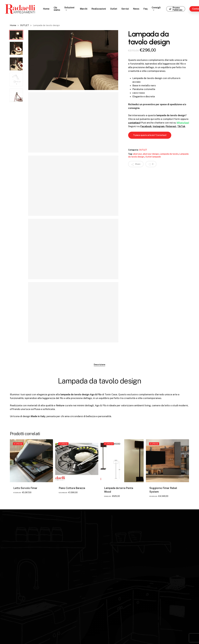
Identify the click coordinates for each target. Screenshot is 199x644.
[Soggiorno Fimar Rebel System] (167, 461)
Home (13, 25)
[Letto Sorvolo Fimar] (31, 461)
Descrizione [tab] (99, 365)
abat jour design (151, 154)
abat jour (137, 154)
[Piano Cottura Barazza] (77, 461)
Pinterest (171, 126)
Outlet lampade (153, 157)
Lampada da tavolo (169, 154)
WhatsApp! (183, 123)
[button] (150, 135)
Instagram (159, 126)
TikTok (181, 126)
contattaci (134, 123)
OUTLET (25, 25)
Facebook (146, 126)
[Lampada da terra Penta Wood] (122, 461)
